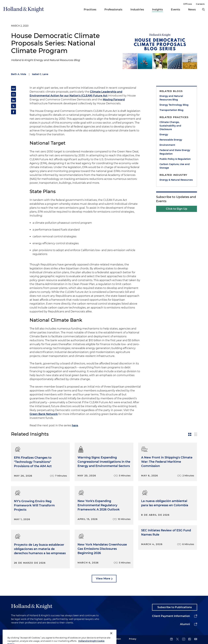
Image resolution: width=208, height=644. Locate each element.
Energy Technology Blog (174, 105)
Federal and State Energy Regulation (175, 152)
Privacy (133, 639)
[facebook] (190, 639)
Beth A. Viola (19, 74)
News (192, 10)
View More (103, 579)
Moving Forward (114, 100)
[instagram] (184, 639)
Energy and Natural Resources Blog (171, 98)
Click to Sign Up (177, 209)
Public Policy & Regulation (175, 159)
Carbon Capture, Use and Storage (175, 166)
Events (175, 10)
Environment (167, 145)
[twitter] (177, 639)
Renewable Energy (171, 140)
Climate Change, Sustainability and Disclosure (170, 126)
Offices (188, 4)
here (75, 425)
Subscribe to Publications (175, 607)
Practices (90, 10)
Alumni (185, 624)
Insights (157, 10)
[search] (203, 9)
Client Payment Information (171, 616)
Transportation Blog (171, 110)
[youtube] (196, 639)
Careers (200, 4)
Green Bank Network (44, 414)
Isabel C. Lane (40, 74)
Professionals (113, 10)
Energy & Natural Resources (176, 180)
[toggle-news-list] (196, 434)
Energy (164, 135)
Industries (137, 10)
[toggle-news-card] (190, 434)
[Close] (111, 638)
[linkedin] (171, 639)
